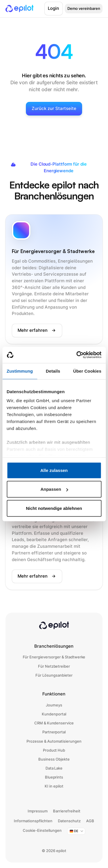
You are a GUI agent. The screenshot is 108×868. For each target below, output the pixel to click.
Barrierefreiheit (67, 811)
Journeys (54, 705)
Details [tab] (53, 371)
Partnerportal (54, 732)
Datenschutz (69, 821)
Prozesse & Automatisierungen (54, 741)
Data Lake (54, 768)
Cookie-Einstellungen (42, 830)
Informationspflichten (33, 821)
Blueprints (54, 777)
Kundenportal (54, 714)
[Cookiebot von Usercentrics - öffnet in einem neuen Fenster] (77, 355)
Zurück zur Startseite (54, 108)
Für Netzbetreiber (54, 666)
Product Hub (54, 750)
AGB (90, 821)
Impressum (38, 811)
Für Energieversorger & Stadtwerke (54, 657)
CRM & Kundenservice (54, 723)
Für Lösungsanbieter (54, 675)
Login (53, 8)
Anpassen (54, 489)
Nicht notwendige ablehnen (54, 508)
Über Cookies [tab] (87, 371)
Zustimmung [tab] (20, 371)
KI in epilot (54, 786)
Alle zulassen (54, 470)
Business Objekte (54, 759)
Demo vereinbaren (84, 8)
